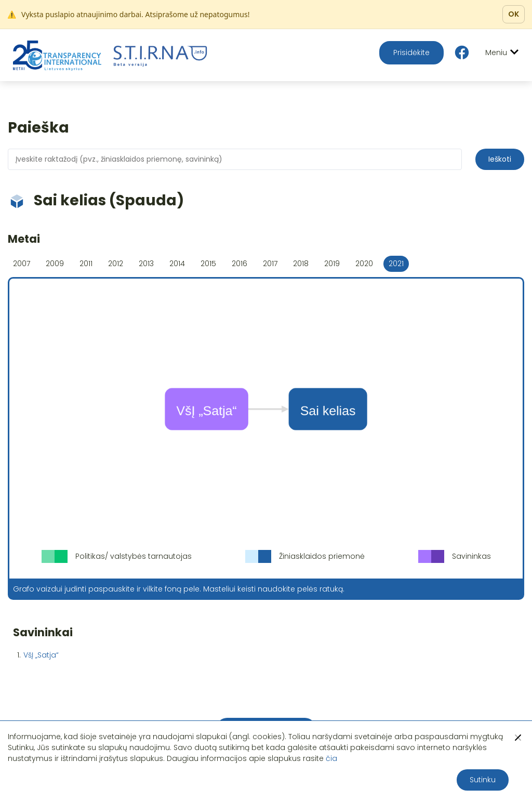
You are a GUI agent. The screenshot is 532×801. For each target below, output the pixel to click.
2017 (270, 264)
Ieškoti (500, 159)
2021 (396, 264)
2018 (301, 264)
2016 (240, 264)
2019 (332, 264)
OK (514, 14)
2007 (22, 264)
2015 (208, 264)
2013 (146, 264)
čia (331, 758)
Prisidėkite (411, 52)
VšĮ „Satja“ (41, 655)
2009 (55, 264)
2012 (116, 264)
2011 (86, 264)
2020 (364, 264)
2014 (177, 264)
